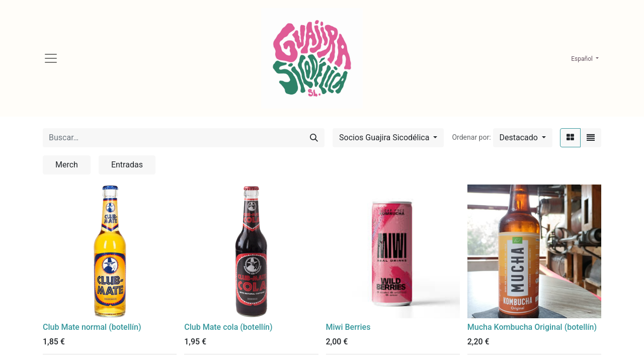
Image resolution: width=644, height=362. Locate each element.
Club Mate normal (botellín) (92, 327)
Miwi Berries (348, 327)
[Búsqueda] (314, 138)
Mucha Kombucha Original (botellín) (532, 327)
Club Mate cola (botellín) (228, 327)
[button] (523, 138)
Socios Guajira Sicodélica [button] (385, 138)
